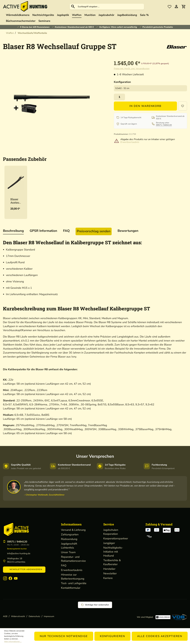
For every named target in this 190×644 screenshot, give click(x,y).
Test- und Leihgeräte (74, 583)
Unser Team (68, 552)
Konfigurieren (112, 636)
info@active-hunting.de (19, 553)
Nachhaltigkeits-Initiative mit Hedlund (113, 552)
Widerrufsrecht (18, 616)
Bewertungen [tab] (128, 231)
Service (109, 524)
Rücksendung (69, 539)
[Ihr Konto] (176, 7)
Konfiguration (122, 82)
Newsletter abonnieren (24, 569)
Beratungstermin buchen (17, 549)
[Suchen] (73, 7)
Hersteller (109, 569)
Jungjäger (109, 543)
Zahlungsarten (70, 534)
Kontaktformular (71, 588)
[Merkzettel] (170, 7)
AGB (5, 616)
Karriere (108, 578)
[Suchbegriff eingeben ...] (110, 7)
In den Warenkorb (145, 106)
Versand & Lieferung (73, 530)
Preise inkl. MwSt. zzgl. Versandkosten (132, 69)
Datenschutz (34, 616)
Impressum (49, 616)
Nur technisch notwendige (64, 636)
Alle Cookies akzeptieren (160, 636)
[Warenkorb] (183, 7)
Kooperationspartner (116, 538)
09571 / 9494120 (164, 125)
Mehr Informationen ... (13, 641)
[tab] (13, 231)
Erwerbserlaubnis (130, 142)
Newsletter (110, 573)
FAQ (64, 565)
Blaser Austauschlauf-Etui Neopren (15, 201)
